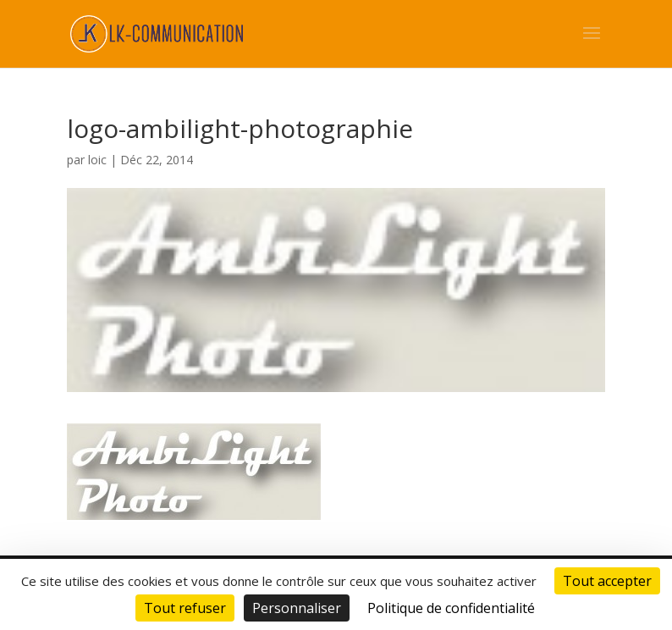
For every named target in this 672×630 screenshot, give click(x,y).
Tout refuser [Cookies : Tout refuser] (185, 608)
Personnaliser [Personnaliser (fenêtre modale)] (297, 608)
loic (97, 160)
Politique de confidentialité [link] (451, 608)
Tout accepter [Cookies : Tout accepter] (607, 581)
